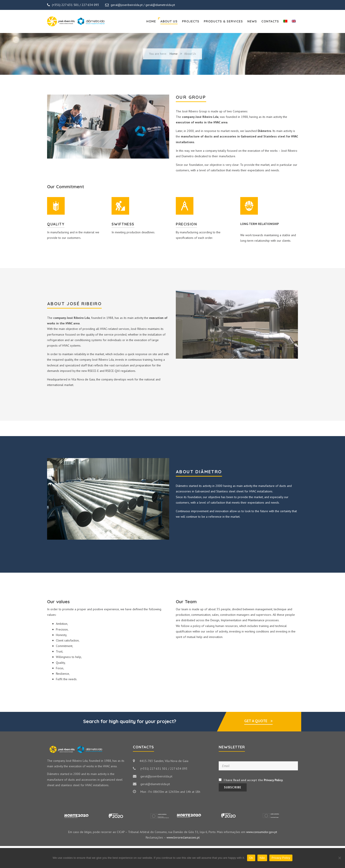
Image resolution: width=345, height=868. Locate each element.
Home (151, 21)
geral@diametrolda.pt (160, 5)
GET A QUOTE (256, 721)
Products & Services (223, 21)
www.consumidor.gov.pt (262, 832)
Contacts (270, 21)
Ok (251, 858)
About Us (169, 21)
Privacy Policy (273, 780)
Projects (191, 21)
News (252, 21)
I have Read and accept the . (251, 780)
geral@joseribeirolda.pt (127, 5)
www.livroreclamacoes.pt (183, 837)
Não (262, 858)
